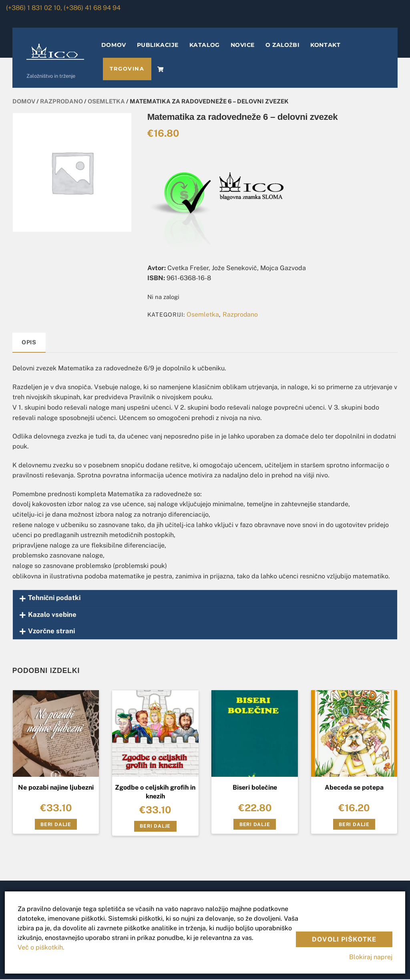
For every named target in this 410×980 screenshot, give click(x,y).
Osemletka (106, 102)
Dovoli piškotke (344, 939)
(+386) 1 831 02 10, (34, 8)
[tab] (29, 344)
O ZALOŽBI (283, 46)
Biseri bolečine (255, 788)
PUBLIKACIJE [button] (159, 46)
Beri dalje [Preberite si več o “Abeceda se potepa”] (354, 825)
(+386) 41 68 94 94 (92, 8)
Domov (24, 102)
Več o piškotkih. (41, 947)
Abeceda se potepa (354, 788)
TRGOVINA (128, 70)
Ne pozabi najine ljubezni (56, 788)
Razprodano (61, 102)
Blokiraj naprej (371, 957)
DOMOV (115, 46)
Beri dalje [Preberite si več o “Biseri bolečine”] (255, 825)
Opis (29, 343)
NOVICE (243, 46)
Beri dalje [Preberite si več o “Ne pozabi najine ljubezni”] (56, 825)
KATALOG (205, 46)
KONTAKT (327, 46)
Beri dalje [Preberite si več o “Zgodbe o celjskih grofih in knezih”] (155, 827)
